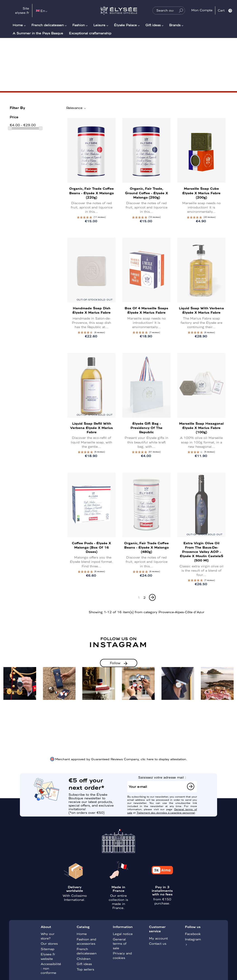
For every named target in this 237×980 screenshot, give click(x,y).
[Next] (152, 597)
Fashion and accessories (86, 941)
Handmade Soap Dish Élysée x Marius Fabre (91, 310)
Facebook (193, 934)
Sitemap (47, 949)
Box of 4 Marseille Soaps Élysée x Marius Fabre (146, 310)
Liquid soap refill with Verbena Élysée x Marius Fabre (91, 428)
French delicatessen (48, 25)
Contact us (158, 943)
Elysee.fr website (48, 956)
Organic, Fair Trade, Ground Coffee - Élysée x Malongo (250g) (147, 193)
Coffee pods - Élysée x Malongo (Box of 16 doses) (91, 547)
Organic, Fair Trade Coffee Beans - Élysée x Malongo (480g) (146, 547)
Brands (175, 25)
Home (18, 25)
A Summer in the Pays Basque (38, 33)
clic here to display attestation (163, 759)
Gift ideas (153, 25)
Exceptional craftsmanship (90, 33)
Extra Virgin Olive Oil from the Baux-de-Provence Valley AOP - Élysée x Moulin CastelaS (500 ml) (201, 552)
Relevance (76, 108)
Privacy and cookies (122, 955)
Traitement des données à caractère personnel (166, 812)
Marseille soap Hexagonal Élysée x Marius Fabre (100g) (201, 428)
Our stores (49, 943)
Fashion (79, 25)
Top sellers (85, 969)
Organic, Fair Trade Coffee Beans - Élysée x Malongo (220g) (91, 193)
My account (158, 938)
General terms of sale (120, 943)
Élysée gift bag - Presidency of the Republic (146, 428)
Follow (115, 663)
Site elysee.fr (22, 10)
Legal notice (123, 934)
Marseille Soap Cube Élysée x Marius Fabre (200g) (201, 193)
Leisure (99, 25)
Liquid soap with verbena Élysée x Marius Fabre (201, 310)
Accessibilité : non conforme (51, 968)
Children (84, 959)
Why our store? (48, 936)
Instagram (193, 939)
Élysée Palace (125, 25)
